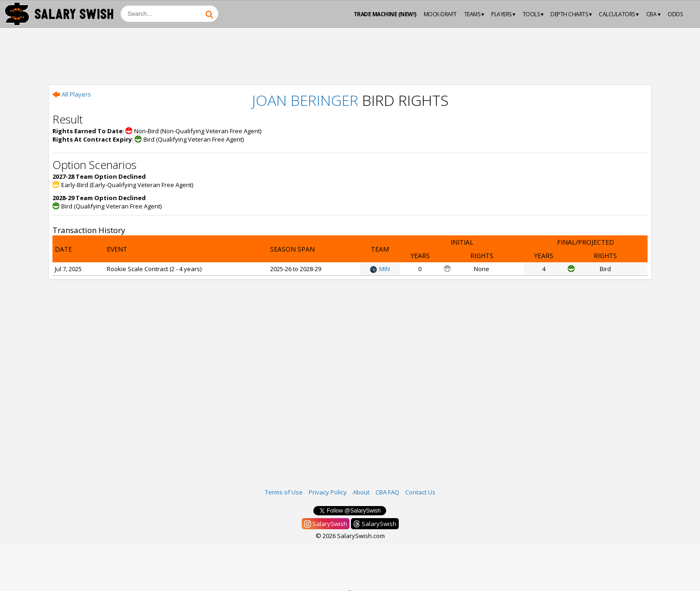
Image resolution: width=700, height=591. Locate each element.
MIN (380, 269)
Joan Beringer (305, 100)
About (361, 492)
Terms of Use (284, 492)
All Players (72, 94)
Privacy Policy (328, 492)
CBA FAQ (387, 492)
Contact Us (420, 492)
